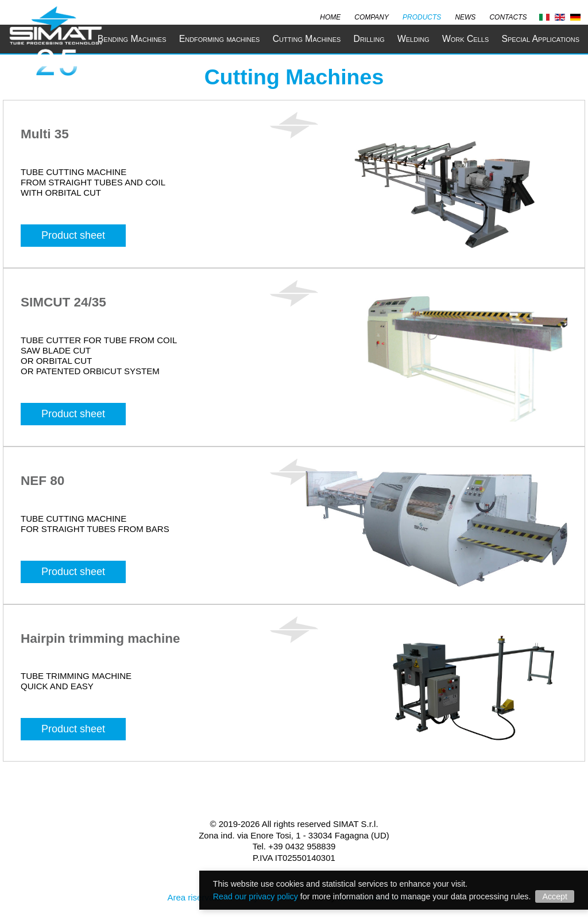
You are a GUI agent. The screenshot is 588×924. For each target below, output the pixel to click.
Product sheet (73, 235)
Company (372, 16)
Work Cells (465, 39)
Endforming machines (220, 39)
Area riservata (194, 897)
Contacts (508, 16)
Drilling (369, 39)
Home (330, 16)
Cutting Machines (307, 39)
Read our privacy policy (256, 896)
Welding (413, 39)
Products (422, 16)
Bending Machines (132, 39)
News (465, 16)
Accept (555, 896)
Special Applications (540, 39)
